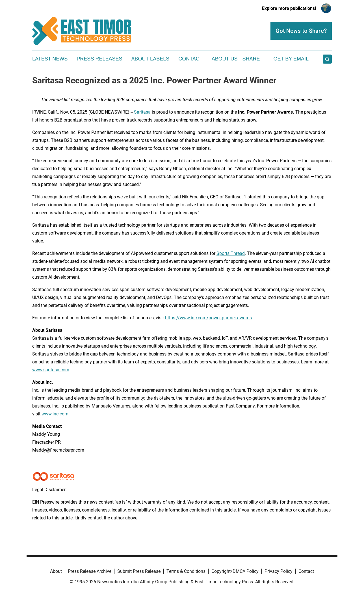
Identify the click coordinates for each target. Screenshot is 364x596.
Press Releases (99, 59)
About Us (225, 59)
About (56, 571)
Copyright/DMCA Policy (235, 571)
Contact (190, 59)
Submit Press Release (139, 571)
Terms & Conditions (186, 571)
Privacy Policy (279, 571)
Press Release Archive (90, 571)
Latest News (50, 59)
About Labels (150, 59)
